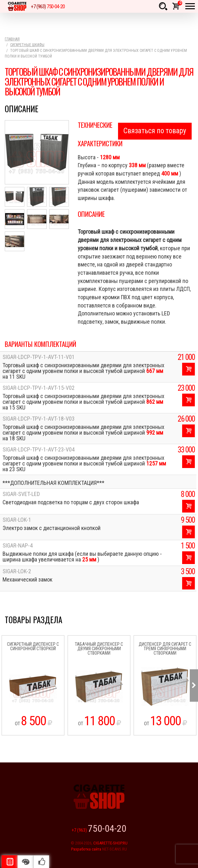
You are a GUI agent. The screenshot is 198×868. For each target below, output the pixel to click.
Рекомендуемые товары (41, 862)
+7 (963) (48, 6)
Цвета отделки (25, 862)
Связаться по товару (155, 131)
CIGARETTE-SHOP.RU (110, 843)
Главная (12, 39)
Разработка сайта (86, 849)
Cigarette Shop (17, 6)
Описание (10, 862)
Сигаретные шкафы (27, 45)
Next (194, 685)
